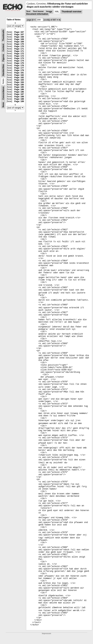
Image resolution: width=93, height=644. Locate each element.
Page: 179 (19, 70)
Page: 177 (19, 68)
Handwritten (3, 70)
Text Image (38, 12)
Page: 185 (19, 85)
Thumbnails (3, 35)
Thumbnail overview (72, 12)
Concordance (3, 93)
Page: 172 (19, 54)
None (3, 105)
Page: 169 (19, 39)
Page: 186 (19, 89)
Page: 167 (19, 32)
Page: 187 (19, 94)
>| (59, 20)
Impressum (46, 634)
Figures (3, 58)
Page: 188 (19, 97)
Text (28, 12)
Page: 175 (19, 63)
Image (49, 12)
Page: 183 (19, 80)
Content (3, 48)
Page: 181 (19, 73)
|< (33, 20)
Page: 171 (19, 49)
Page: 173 (19, 58)
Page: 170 (19, 44)
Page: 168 (19, 37)
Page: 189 (19, 101)
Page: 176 (19, 66)
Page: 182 (19, 75)
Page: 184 (19, 82)
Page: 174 (19, 61)
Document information (37, 14)
